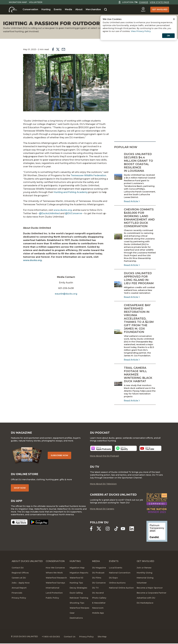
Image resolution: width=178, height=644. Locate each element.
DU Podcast (98, 573)
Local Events (116, 568)
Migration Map (18, 2)
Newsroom (98, 609)
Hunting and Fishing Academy (70, 192)
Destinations (76, 619)
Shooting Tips (77, 604)
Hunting (46, 9)
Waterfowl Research (56, 578)
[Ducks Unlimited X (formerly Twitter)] (99, 529)
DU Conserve (99, 583)
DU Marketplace (145, 604)
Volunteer (36, 2)
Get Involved (160, 9)
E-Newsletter (99, 604)
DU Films (97, 578)
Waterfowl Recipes (79, 609)
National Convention (120, 573)
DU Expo (113, 578)
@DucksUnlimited (49, 213)
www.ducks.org (62, 209)
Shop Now (21, 488)
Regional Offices (20, 573)
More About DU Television (103, 484)
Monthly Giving (144, 573)
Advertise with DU (146, 599)
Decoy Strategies (78, 588)
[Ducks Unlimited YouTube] (124, 529)
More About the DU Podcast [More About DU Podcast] (104, 456)
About (79, 9)
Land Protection (54, 593)
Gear (72, 614)
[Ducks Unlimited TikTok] (117, 529)
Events (58, 9)
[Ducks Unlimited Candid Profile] (156, 532)
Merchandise (93, 9)
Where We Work (54, 573)
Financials (17, 593)
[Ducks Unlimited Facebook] (91, 529)
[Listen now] (101, 449)
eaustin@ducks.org (66, 290)
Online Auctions (117, 583)
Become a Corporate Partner (152, 593)
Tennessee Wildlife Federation (88, 175)
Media (68, 9)
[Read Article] (135, 178)
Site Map (105, 637)
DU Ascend (98, 593)
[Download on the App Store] (20, 523)
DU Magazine (99, 568)
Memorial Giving (145, 578)
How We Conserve (55, 568)
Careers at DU (19, 578)
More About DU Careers (102, 510)
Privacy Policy (19, 599)
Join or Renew (144, 568)
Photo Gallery (99, 599)
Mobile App (98, 614)
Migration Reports (79, 573)
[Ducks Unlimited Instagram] (108, 529)
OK (168, 36)
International (52, 588)
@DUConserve (73, 213)
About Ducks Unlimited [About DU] (27, 562)
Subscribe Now (61, 456)
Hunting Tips (76, 583)
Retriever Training (79, 599)
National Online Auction (121, 588)
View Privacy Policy (141, 31)
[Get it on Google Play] (40, 523)
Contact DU (18, 568)
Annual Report (19, 588)
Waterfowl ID (76, 578)
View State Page (159, 2)
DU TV (95, 588)
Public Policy (52, 599)
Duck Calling (76, 593)
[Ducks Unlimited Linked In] (133, 529)
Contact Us (71, 637)
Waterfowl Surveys (55, 583)
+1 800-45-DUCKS (52, 637)
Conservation (30, 9)
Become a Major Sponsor (150, 588)
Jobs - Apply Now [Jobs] (21, 583)
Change (144, 2)
